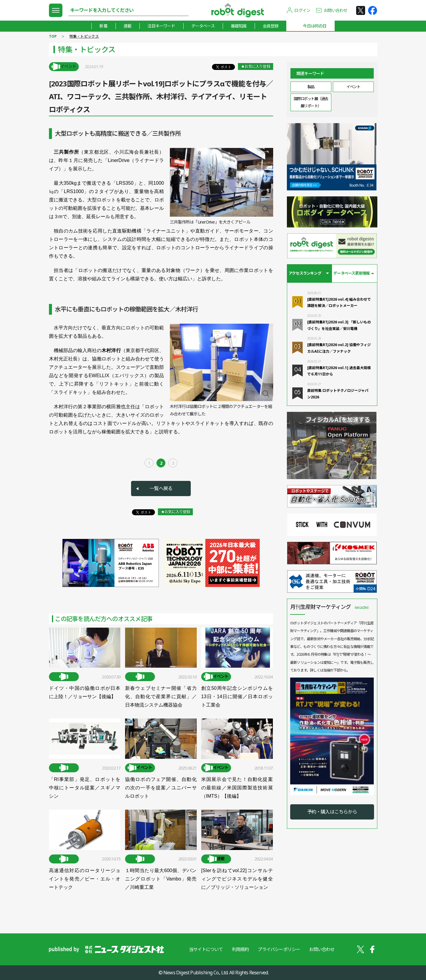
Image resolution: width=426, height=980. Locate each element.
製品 (311, 87)
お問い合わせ (335, 10)
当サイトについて (206, 949)
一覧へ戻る (161, 488)
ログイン (302, 10)
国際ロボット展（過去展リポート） (311, 102)
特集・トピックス (84, 36)
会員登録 (271, 26)
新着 (103, 26)
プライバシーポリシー (279, 949)
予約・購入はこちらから (332, 812)
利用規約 (240, 949)
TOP (53, 36)
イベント (353, 87)
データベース (203, 26)
